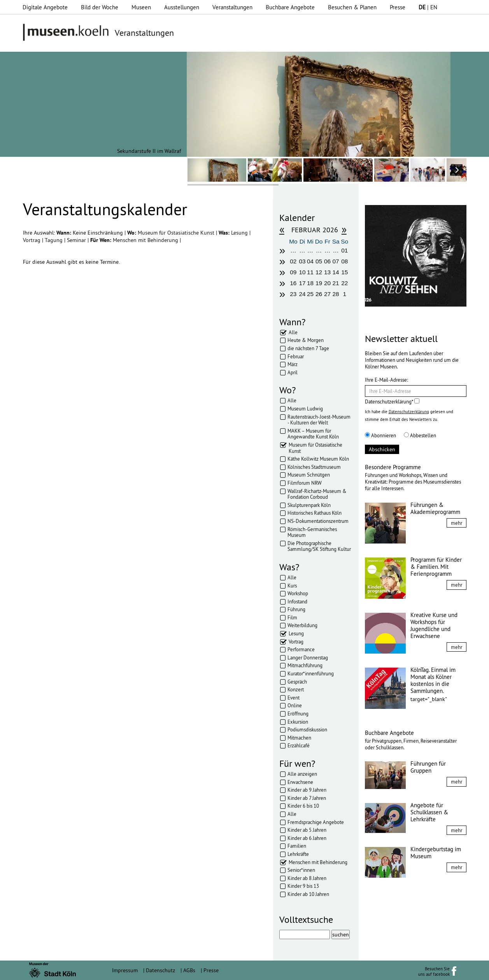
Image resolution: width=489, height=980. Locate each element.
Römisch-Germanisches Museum (312, 532)
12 (319, 272)
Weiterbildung (302, 625)
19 (319, 283)
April (293, 372)
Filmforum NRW (305, 483)
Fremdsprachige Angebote (316, 822)
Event (294, 698)
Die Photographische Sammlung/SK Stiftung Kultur (319, 546)
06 (327, 261)
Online (295, 705)
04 (310, 261)
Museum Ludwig (305, 408)
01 (344, 250)
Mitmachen (299, 738)
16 (293, 283)
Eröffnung (298, 714)
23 (293, 294)
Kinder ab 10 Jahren (308, 894)
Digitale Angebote (45, 7)
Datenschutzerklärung (409, 412)
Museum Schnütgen (309, 475)
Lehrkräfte (298, 854)
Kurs (292, 586)
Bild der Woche (100, 7)
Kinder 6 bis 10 (303, 806)
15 (344, 272)
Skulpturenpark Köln (309, 505)
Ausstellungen (182, 7)
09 (293, 272)
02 (293, 261)
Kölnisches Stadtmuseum (314, 467)
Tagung (54, 240)
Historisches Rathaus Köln (315, 513)
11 (310, 272)
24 (302, 294)
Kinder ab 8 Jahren (307, 878)
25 (310, 294)
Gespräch (297, 682)
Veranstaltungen (232, 7)
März (293, 364)
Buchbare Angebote (290, 7)
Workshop (298, 593)
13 (327, 272)
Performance (301, 649)
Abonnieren (380, 435)
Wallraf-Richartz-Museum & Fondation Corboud (317, 494)
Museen (141, 7)
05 (319, 261)
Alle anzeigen (302, 774)
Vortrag (32, 240)
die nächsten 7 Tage (308, 348)
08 (344, 261)
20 (327, 283)
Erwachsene (300, 782)
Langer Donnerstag (308, 657)
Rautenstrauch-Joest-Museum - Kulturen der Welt (319, 420)
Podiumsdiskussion (307, 729)
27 (327, 294)
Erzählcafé (299, 745)
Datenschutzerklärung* (392, 401)
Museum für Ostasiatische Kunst (177, 233)
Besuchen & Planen (352, 7)
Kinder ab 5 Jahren (307, 830)
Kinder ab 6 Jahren (307, 838)
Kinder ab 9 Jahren (307, 790)
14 (336, 272)
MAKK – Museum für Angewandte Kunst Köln (313, 434)
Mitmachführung (305, 665)
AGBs (189, 970)
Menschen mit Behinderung (146, 240)
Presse (398, 7)
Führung (296, 609)
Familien (297, 846)
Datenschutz (160, 970)
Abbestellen (420, 435)
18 (310, 283)
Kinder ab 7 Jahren (307, 798)
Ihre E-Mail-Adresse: (386, 380)
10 (302, 272)
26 (319, 294)
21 (336, 283)
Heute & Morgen (306, 340)
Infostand (297, 601)
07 (336, 261)
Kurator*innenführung (311, 673)
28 (336, 294)
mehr (457, 523)
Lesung (240, 233)
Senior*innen (301, 870)
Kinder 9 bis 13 (303, 886)
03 (302, 261)
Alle (293, 332)
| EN (428, 7)
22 (344, 283)
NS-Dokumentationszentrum (318, 521)
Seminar (77, 240)
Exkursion (298, 722)
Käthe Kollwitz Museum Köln (318, 459)
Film (292, 617)
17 (302, 283)
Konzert (296, 689)
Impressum (125, 970)
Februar (296, 356)
